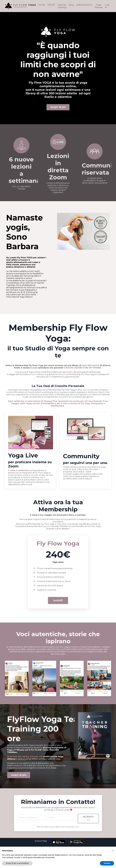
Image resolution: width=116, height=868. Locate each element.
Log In (107, 6)
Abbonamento (84, 5)
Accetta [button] (107, 863)
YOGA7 (50, 5)
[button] (58, 600)
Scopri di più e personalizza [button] (17, 863)
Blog (71, 5)
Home (41, 5)
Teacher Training (61, 6)
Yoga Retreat (99, 6)
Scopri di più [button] (58, 107)
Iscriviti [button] (58, 601)
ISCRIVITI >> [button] (88, 827)
